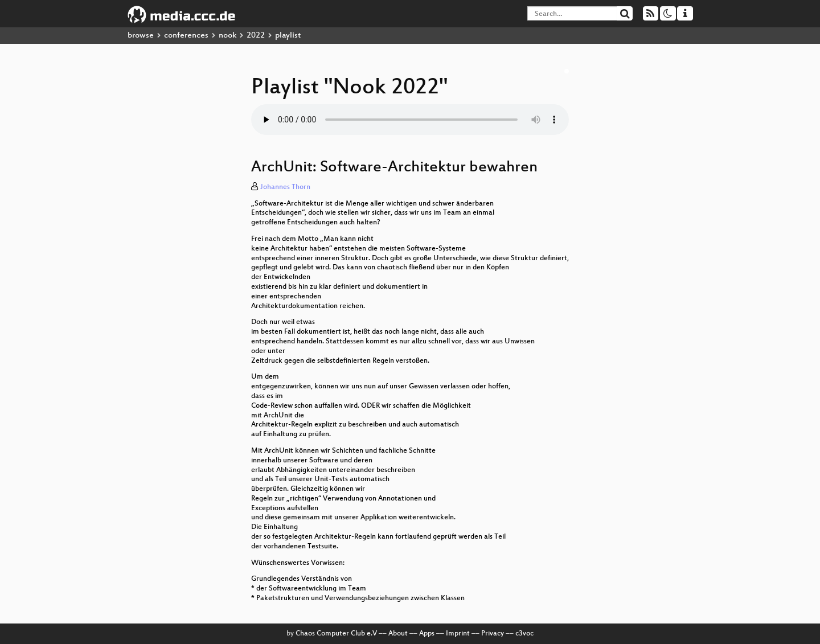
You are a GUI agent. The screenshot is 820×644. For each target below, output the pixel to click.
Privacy (493, 634)
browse (141, 36)
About (398, 634)
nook (227, 36)
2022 (256, 36)
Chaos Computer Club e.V (336, 634)
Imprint (458, 634)
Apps (427, 634)
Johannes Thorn (285, 187)
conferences (186, 36)
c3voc (524, 634)
